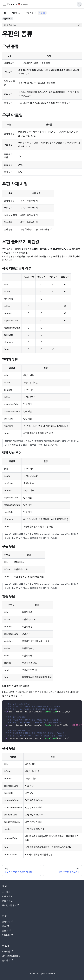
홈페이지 (7, 922)
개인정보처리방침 (11, 956)
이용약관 (7, 952)
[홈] (5, 13)
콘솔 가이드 (7, 901)
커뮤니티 (7, 935)
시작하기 (6, 892)
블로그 (6, 931)
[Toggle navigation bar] (4, 4)
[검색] (79, 4)
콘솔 (5, 926)
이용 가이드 (7, 896)
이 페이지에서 (10, 25)
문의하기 (7, 961)
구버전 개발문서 (11, 905)
